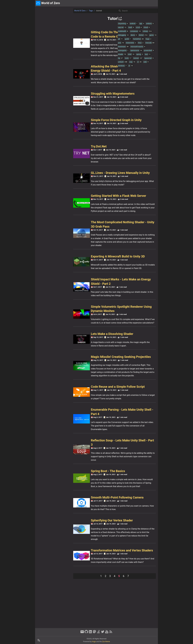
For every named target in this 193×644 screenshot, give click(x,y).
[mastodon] (94, 633)
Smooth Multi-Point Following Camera (81, 535)
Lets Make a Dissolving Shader (76, 360)
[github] (86, 633)
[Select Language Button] (39, 640)
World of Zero (44, 11)
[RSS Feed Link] (111, 633)
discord (153, 3)
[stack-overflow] (99, 633)
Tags (55, 11)
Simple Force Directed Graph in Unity (80, 128)
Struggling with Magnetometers (77, 98)
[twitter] (103, 633)
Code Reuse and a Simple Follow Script (82, 421)
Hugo (94, 641)
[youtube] (107, 633)
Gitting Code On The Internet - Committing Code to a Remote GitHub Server (81, 36)
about (145, 3)
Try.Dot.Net (63, 158)
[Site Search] (138, 11)
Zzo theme (106, 641)
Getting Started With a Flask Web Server (82, 211)
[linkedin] (90, 633)
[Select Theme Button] (138, 3)
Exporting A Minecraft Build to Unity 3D (82, 276)
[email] (82, 633)
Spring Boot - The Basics (72, 505)
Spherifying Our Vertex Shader (76, 558)
